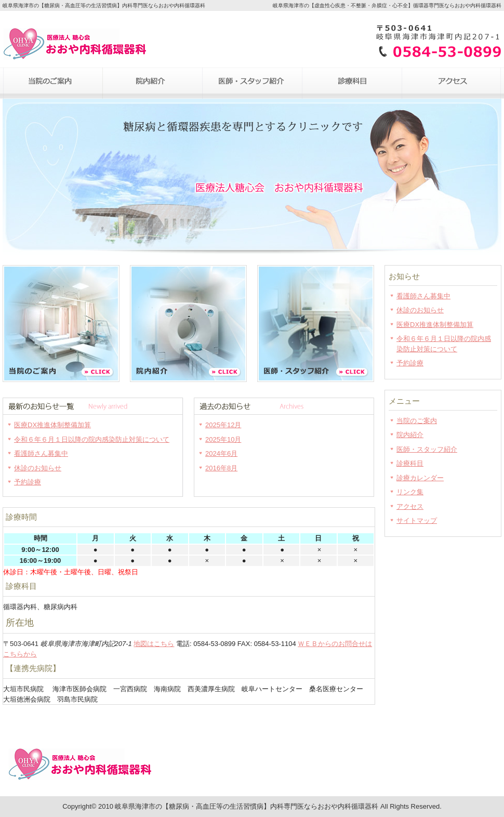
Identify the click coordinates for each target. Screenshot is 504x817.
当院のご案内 (52, 83)
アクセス (452, 83)
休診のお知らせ (38, 468)
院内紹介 (152, 83)
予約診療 (28, 482)
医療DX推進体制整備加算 (52, 425)
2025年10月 (223, 439)
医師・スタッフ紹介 (252, 83)
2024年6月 (221, 453)
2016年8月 (221, 468)
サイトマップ (417, 520)
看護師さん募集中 (41, 453)
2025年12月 (223, 425)
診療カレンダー (420, 478)
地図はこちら (154, 644)
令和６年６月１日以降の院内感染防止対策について (92, 439)
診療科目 (352, 83)
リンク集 (410, 492)
